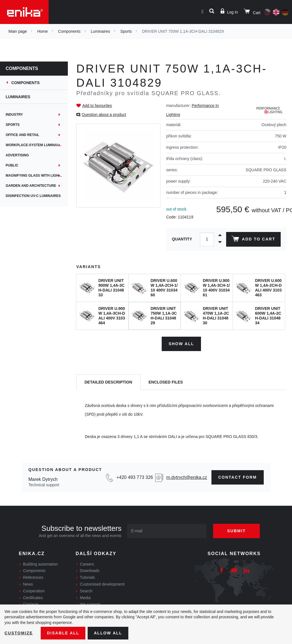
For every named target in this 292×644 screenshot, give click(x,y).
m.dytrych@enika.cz (187, 477)
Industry (14, 115)
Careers (87, 564)
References (33, 577)
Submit (237, 531)
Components (69, 31)
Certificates (33, 598)
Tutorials (87, 577)
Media (85, 598)
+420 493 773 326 (135, 477)
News (28, 584)
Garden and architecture (31, 186)
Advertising (17, 155)
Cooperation (34, 591)
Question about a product (104, 115)
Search (86, 591)
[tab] (108, 382)
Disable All (63, 633)
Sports (126, 31)
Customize (19, 633)
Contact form (238, 477)
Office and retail (22, 135)
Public (12, 165)
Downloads (90, 571)
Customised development (102, 584)
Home (43, 31)
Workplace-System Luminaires (35, 145)
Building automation (41, 564)
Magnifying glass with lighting (36, 176)
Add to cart (253, 240)
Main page (18, 31)
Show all (181, 344)
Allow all (108, 633)
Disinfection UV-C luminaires (33, 196)
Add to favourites (97, 106)
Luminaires (100, 31)
